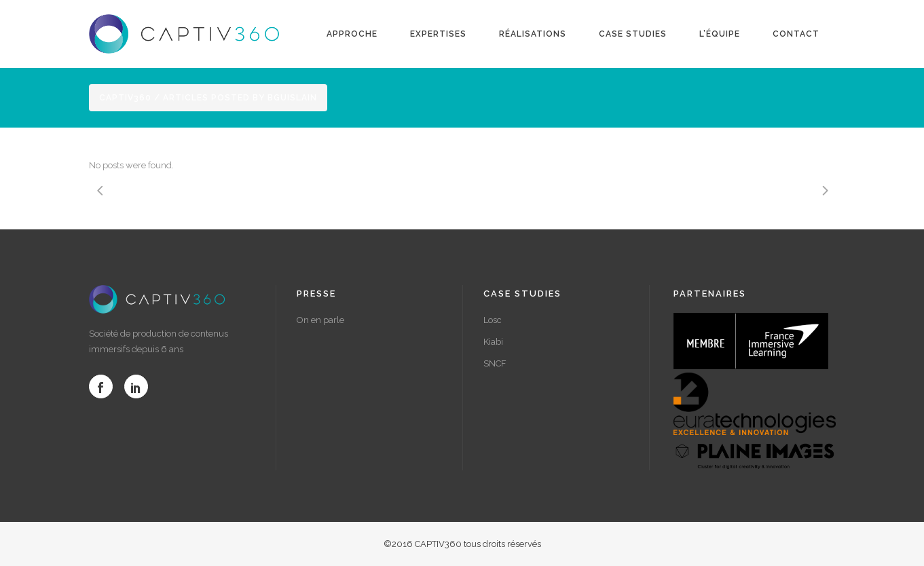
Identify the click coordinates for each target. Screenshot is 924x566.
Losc (493, 320)
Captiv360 (125, 98)
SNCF (495, 363)
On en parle (320, 320)
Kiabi (493, 342)
